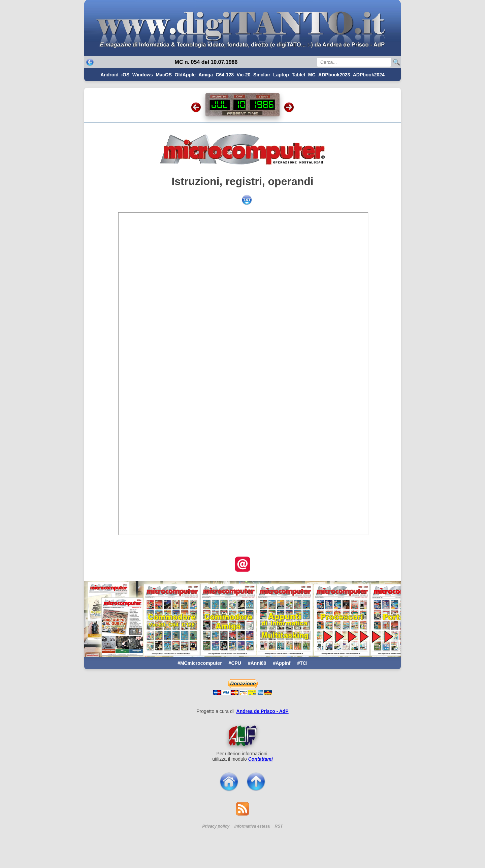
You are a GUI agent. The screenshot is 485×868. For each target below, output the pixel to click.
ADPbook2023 (334, 75)
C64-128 (225, 75)
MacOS (164, 75)
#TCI (302, 663)
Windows (143, 75)
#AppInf (282, 663)
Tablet (298, 75)
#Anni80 (257, 663)
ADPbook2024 (369, 75)
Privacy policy (216, 826)
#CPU (235, 663)
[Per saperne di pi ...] (243, 736)
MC (312, 75)
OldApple (185, 75)
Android (109, 75)
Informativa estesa (252, 826)
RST (279, 826)
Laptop (281, 75)
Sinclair (262, 75)
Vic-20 (244, 75)
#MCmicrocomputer (200, 663)
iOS (125, 75)
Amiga (206, 75)
